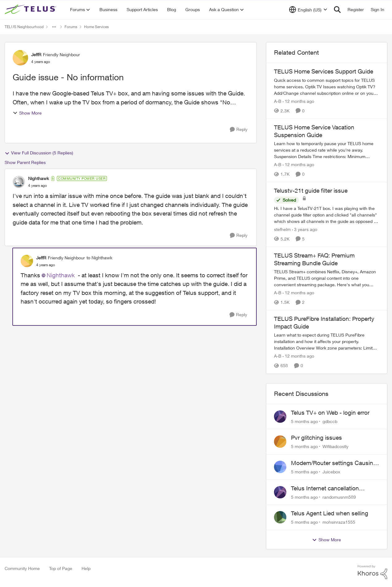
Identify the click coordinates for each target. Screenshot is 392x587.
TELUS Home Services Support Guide (324, 71)
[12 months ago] (298, 101)
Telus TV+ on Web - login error (330, 413)
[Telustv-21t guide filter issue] (327, 215)
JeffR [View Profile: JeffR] (36, 55)
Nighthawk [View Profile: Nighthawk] (38, 178)
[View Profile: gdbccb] (280, 417)
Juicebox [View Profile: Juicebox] (331, 472)
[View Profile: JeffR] (20, 58)
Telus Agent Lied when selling (330, 513)
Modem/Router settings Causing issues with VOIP (334, 463)
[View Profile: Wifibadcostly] (280, 442)
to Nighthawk (99, 258)
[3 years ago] (305, 229)
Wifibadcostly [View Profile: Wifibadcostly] (335, 446)
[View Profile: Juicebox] (280, 467)
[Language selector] (308, 10)
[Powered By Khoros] (373, 572)
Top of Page (61, 568)
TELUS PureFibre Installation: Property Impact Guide (324, 323)
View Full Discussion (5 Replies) (39, 153)
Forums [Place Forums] (71, 27)
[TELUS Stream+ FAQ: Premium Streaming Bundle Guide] (327, 278)
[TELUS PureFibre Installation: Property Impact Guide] (327, 342)
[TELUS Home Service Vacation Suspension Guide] (327, 150)
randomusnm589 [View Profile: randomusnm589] (339, 497)
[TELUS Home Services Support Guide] (327, 87)
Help (86, 568)
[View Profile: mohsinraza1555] (280, 517)
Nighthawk (61, 275)
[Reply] (239, 130)
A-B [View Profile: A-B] (278, 101)
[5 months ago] (304, 421)
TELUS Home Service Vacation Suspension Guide (314, 131)
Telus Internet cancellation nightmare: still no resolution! (329, 488)
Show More (27, 113)
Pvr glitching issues (316, 438)
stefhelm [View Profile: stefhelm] (282, 229)
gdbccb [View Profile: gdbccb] (330, 421)
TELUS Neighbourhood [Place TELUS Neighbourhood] (24, 27)
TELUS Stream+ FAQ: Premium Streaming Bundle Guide (314, 259)
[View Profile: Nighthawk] (19, 182)
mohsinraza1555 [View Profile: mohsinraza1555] (339, 522)
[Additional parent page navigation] (54, 27)
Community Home (22, 568)
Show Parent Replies (25, 162)
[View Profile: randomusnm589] (280, 492)
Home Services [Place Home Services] (96, 27)
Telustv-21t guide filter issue (311, 191)
